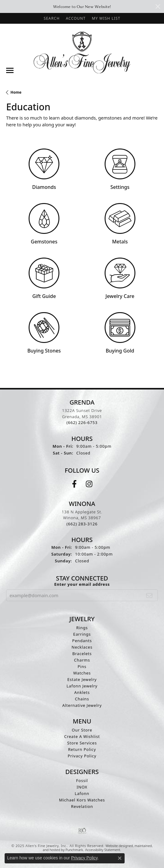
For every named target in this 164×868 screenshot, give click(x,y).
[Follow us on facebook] (74, 484)
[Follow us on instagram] (89, 484)
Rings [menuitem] (82, 628)
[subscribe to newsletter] (149, 595)
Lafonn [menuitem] (82, 793)
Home (16, 92)
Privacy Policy (84, 858)
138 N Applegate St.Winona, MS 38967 (82, 518)
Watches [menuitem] (82, 673)
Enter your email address (82, 584)
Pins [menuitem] (82, 666)
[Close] (158, 6)
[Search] (52, 18)
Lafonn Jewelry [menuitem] (82, 686)
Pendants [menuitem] (82, 641)
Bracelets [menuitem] (82, 654)
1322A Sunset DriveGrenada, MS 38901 (82, 416)
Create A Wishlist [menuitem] (82, 736)
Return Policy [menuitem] (82, 749)
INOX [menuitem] (82, 787)
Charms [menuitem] (82, 660)
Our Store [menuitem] (82, 730)
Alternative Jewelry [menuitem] (82, 705)
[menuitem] (82, 831)
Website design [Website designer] (117, 846)
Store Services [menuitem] (82, 743)
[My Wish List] (106, 18)
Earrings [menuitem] (82, 634)
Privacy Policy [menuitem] (82, 756)
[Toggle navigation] (10, 70)
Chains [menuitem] (82, 699)
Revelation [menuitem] (82, 806)
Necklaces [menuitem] (82, 647)
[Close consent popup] (120, 858)
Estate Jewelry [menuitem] (82, 679)
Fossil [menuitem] (82, 780)
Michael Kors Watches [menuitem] (82, 800)
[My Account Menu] (76, 18)
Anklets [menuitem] (82, 692)
